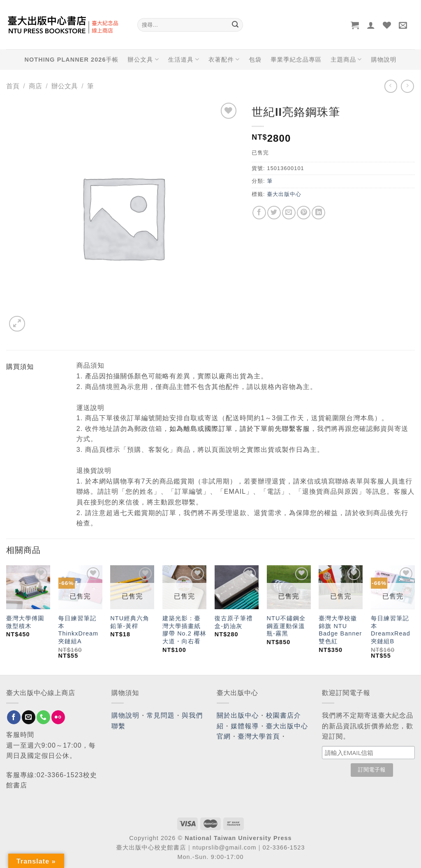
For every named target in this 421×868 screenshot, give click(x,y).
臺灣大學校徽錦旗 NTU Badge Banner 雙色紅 (340, 630)
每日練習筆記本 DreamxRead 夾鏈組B (391, 630)
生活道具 (184, 59)
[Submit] (235, 25)
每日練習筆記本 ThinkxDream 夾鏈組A (79, 630)
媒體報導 (245, 726)
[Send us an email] (29, 717)
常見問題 (161, 715)
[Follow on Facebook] (14, 717)
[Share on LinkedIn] (318, 213)
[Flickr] (58, 717)
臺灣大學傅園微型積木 (25, 622)
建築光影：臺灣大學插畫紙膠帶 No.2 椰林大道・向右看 (184, 630)
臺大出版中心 (284, 194)
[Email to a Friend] (289, 213)
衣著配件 (224, 59)
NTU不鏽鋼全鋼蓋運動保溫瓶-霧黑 (286, 626)
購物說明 (384, 60)
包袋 (255, 60)
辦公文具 (143, 59)
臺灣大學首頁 (259, 736)
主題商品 (346, 59)
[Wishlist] (387, 25)
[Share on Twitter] (274, 213)
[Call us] (43, 717)
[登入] (371, 25)
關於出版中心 (238, 715)
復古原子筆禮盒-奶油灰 (234, 622)
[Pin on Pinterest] (304, 213)
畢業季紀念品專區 (296, 60)
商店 (35, 86)
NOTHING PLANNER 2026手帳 (72, 60)
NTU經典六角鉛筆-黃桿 (130, 622)
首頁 (13, 86)
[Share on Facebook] (259, 213)
